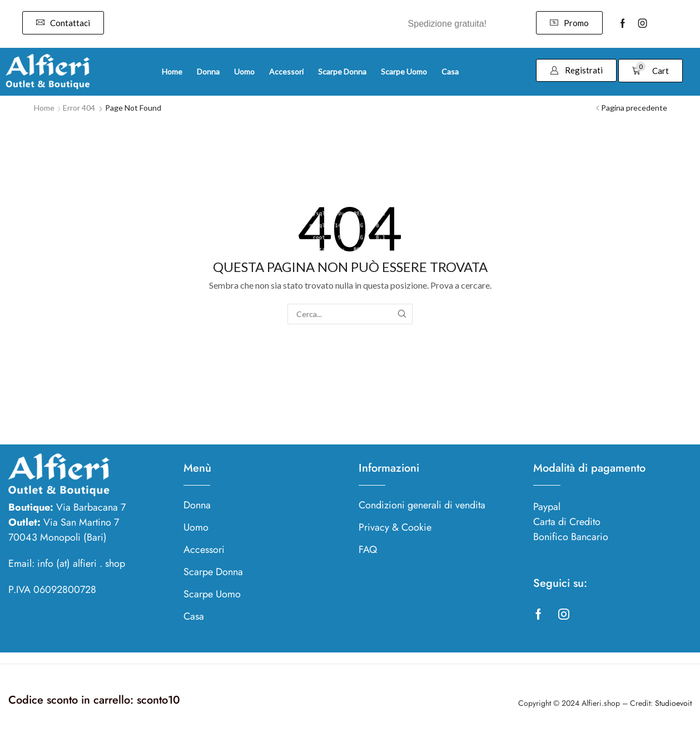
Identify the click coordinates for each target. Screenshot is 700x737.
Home (44, 108)
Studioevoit (673, 703)
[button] (63, 23)
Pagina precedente (634, 108)
